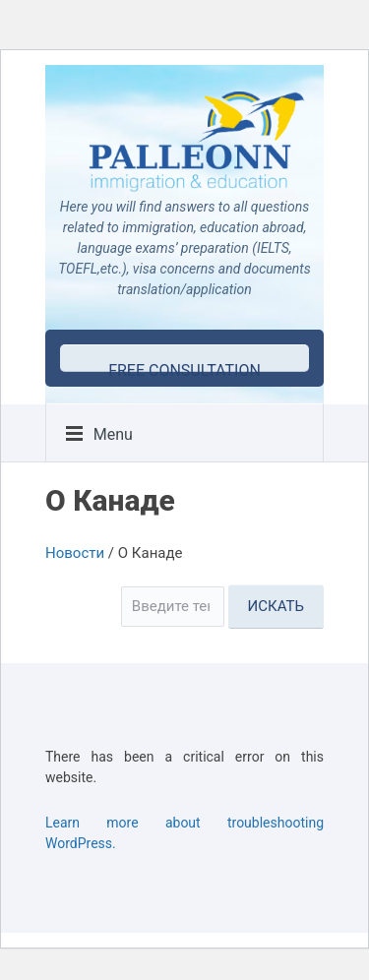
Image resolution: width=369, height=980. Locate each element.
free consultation (184, 367)
